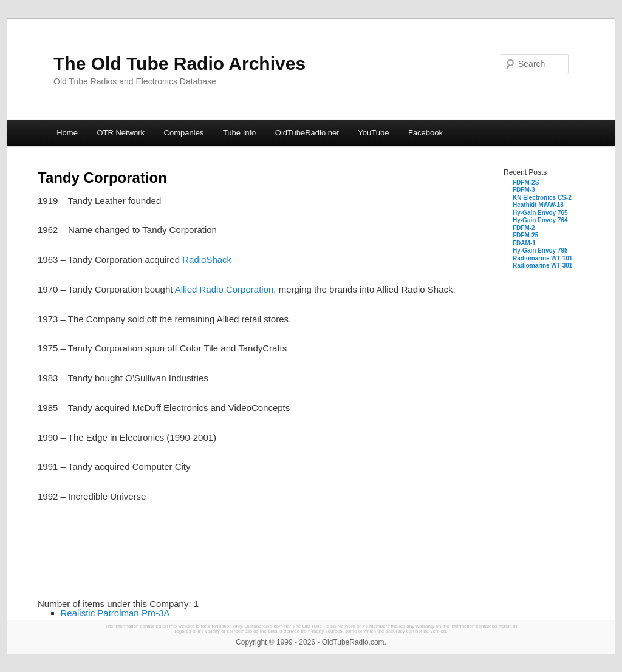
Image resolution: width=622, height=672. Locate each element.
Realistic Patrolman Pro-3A (115, 613)
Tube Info (239, 133)
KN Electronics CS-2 (542, 198)
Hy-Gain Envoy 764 (540, 220)
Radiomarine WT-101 (542, 258)
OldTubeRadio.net (307, 133)
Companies (184, 133)
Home (67, 133)
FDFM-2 (524, 228)
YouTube (373, 133)
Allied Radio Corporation (224, 289)
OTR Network (121, 133)
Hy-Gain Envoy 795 (540, 250)
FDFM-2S (526, 182)
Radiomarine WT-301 (542, 266)
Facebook (425, 133)
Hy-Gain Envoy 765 (540, 213)
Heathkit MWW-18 (538, 205)
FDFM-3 (524, 190)
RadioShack (207, 260)
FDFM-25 (525, 235)
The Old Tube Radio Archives (179, 63)
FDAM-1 (524, 243)
